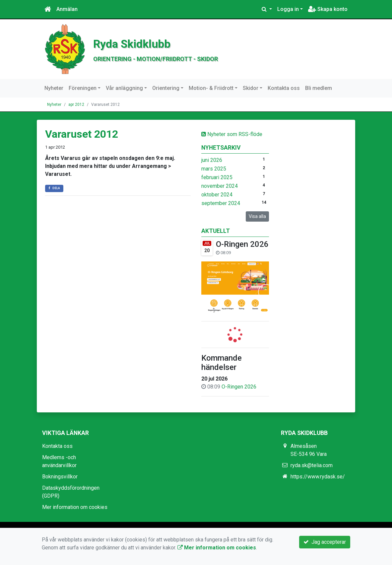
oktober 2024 (217, 195)
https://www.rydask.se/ (318, 477)
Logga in (288, 9)
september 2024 (221, 203)
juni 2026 (212, 160)
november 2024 (220, 186)
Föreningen (83, 88)
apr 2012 (76, 105)
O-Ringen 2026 (242, 244)
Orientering (166, 88)
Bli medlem (319, 88)
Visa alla (257, 216)
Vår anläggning (124, 88)
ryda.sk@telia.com (312, 465)
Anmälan (67, 9)
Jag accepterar (325, 542)
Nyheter (54, 88)
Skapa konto (328, 9)
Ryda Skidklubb (148, 42)
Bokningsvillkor (60, 477)
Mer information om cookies (75, 507)
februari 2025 (217, 177)
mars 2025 (214, 169)
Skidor (251, 88)
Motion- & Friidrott (211, 88)
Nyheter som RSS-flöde (232, 134)
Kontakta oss (284, 88)
